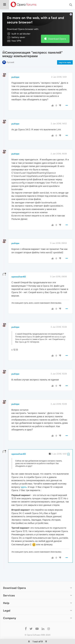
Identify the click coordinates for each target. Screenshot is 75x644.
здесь (24, 478)
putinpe (15, 68)
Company (10, 609)
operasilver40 (19, 267)
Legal (7, 601)
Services (9, 586)
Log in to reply (65, 53)
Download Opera (57, 29)
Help (6, 594)
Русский (10, 53)
